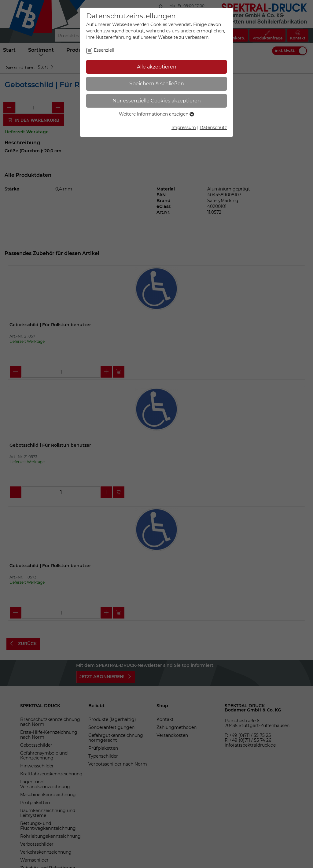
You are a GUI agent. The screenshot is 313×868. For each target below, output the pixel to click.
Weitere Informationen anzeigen (156, 114)
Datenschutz (213, 127)
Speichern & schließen (157, 84)
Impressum (184, 127)
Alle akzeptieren (157, 67)
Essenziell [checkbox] (104, 50)
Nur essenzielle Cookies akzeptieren (157, 101)
